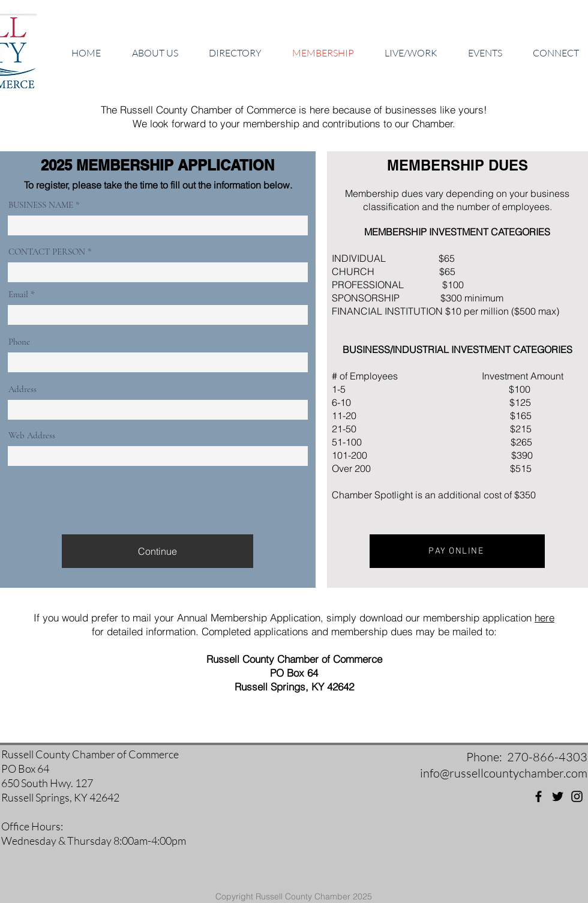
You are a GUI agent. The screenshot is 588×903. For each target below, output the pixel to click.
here (544, 618)
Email (18, 294)
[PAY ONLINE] (457, 551)
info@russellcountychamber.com (504, 773)
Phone (19, 342)
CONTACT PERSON (47, 252)
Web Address (32, 436)
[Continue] (157, 551)
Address (22, 389)
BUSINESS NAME (41, 205)
